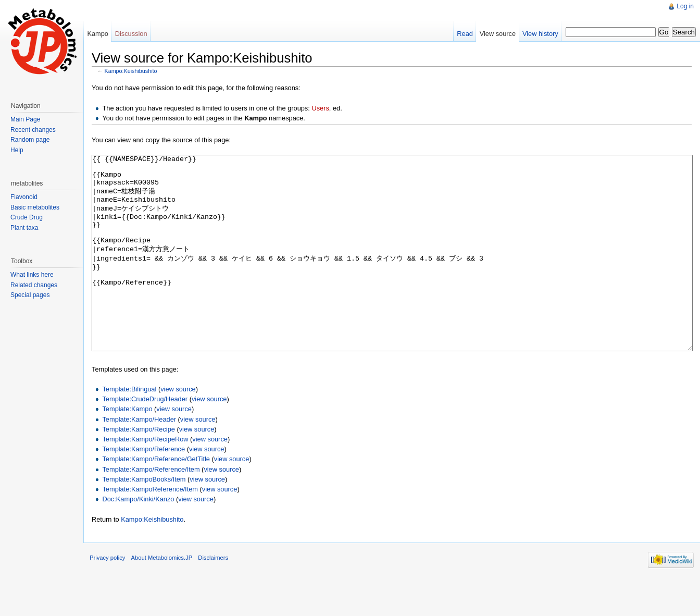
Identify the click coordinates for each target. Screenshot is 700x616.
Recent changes (33, 130)
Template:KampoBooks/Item (144, 518)
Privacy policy (107, 597)
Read (465, 34)
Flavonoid (24, 197)
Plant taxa (24, 228)
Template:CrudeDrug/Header (145, 438)
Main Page (25, 119)
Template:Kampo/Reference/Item (151, 508)
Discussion (131, 34)
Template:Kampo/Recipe (138, 468)
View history (540, 34)
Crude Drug (27, 217)
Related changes (34, 285)
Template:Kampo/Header (139, 458)
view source (178, 428)
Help (17, 150)
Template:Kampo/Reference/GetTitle (156, 498)
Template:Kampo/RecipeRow (145, 478)
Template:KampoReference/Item (150, 528)
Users (320, 108)
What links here (32, 275)
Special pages (30, 295)
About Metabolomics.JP (162, 597)
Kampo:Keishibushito (131, 71)
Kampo (98, 34)
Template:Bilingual (129, 428)
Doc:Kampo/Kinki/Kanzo (138, 538)
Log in (685, 6)
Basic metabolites (35, 207)
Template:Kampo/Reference (143, 488)
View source (498, 34)
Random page (30, 140)
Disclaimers (213, 597)
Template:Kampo (127, 448)
